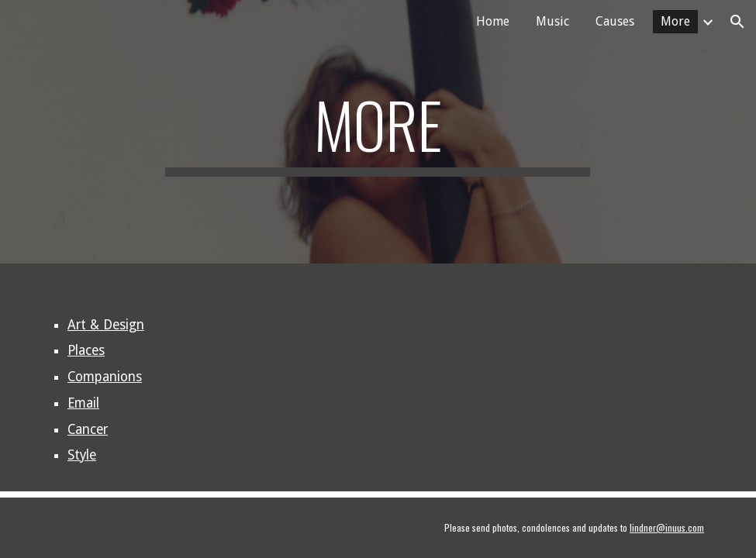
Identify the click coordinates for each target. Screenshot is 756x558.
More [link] (675, 21)
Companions (105, 377)
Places (86, 350)
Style (82, 455)
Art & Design (106, 325)
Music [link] (552, 21)
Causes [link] (615, 21)
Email (83, 403)
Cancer (88, 429)
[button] (737, 22)
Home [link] (493, 21)
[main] (378, 132)
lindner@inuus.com (667, 527)
